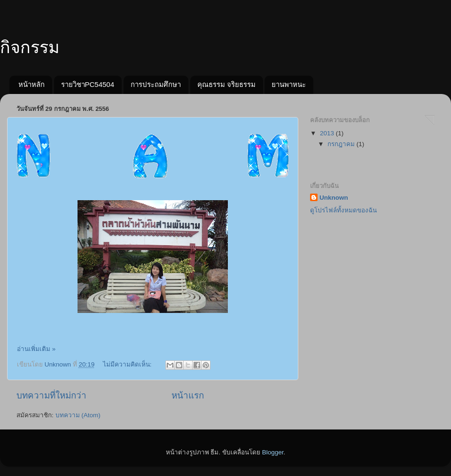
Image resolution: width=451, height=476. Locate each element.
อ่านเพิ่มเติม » (36, 349)
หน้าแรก (188, 395)
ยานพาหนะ (289, 84)
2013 (328, 133)
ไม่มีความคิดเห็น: (128, 364)
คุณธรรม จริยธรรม (226, 84)
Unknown (334, 198)
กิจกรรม (30, 47)
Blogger (273, 452)
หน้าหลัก (31, 84)
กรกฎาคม (342, 144)
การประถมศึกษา (156, 84)
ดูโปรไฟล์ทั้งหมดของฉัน (343, 210)
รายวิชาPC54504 (88, 84)
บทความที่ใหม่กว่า (51, 395)
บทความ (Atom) (78, 415)
